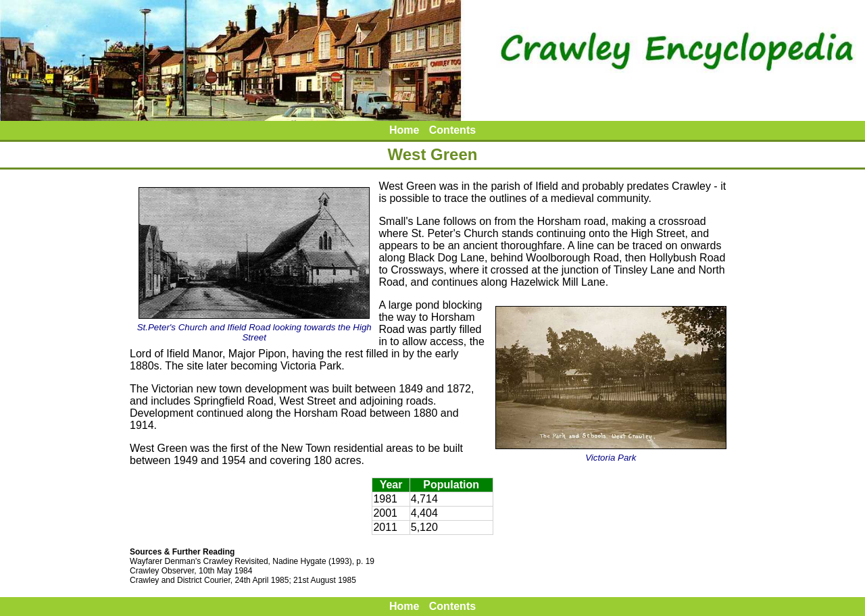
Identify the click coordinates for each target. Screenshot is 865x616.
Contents (452, 130)
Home (404, 130)
